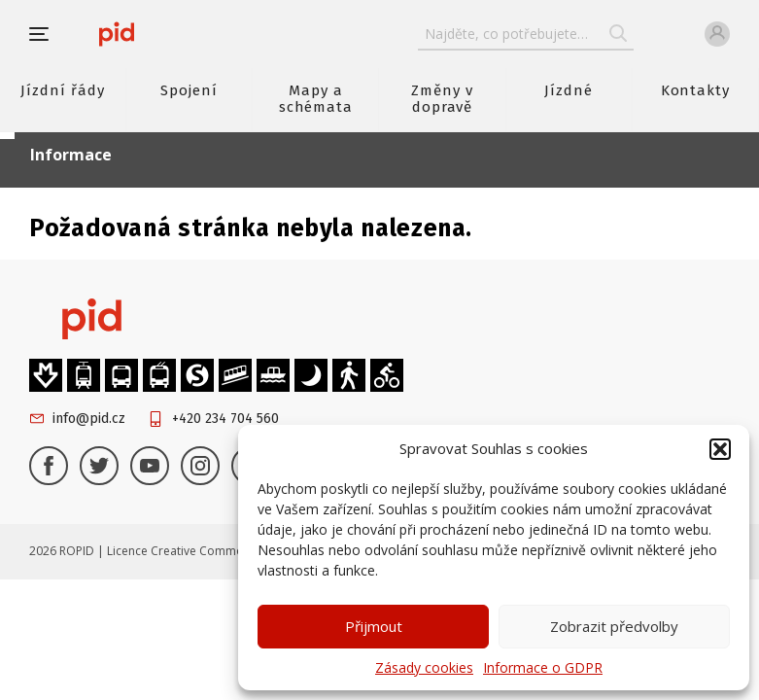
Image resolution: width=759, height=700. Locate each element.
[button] (720, 449)
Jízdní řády (62, 90)
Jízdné (569, 90)
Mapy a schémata (316, 99)
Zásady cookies (424, 667)
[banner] (117, 34)
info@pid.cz (89, 419)
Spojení (189, 90)
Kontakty (696, 90)
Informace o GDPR (543, 667)
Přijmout (374, 626)
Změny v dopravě (442, 99)
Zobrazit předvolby (614, 626)
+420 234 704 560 (225, 419)
